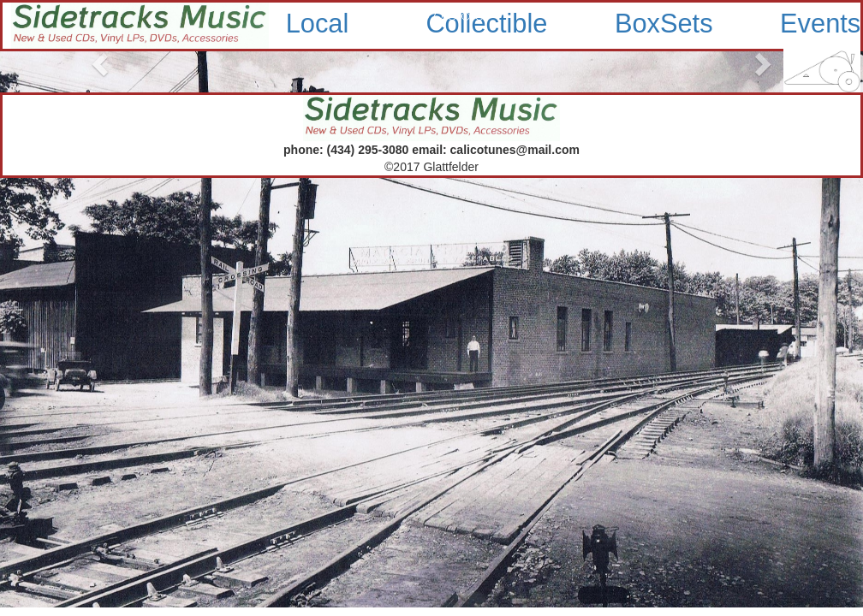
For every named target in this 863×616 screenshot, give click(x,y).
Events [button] (820, 24)
